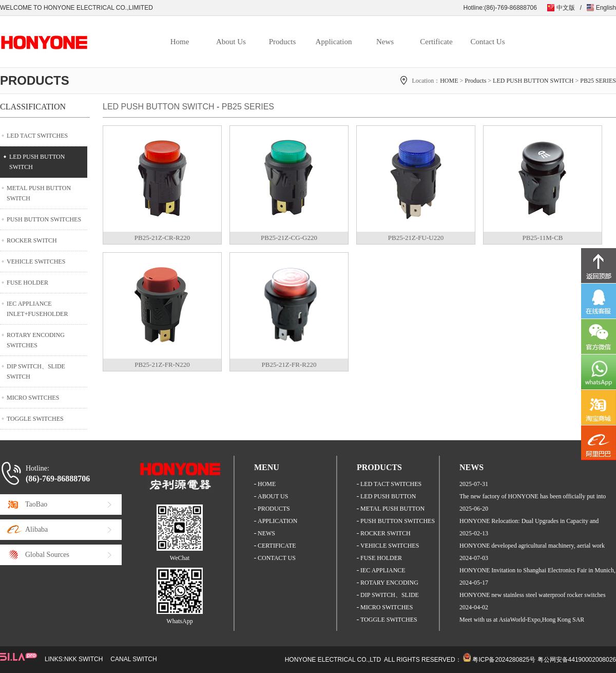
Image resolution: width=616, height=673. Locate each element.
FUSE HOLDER (27, 283)
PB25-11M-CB (543, 238)
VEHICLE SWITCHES (36, 261)
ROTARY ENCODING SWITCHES (36, 340)
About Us (231, 42)
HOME (449, 81)
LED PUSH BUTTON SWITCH (533, 81)
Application (334, 42)
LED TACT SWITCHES (37, 136)
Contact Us (487, 42)
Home (180, 42)
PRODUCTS (274, 509)
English (606, 8)
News (385, 42)
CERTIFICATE (277, 546)
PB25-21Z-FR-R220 (289, 364)
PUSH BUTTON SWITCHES (44, 219)
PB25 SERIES (598, 81)
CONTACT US (277, 558)
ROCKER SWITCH (32, 240)
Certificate (436, 42)
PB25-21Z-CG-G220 (289, 238)
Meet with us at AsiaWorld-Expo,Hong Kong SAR (522, 620)
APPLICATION (277, 521)
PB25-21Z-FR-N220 (162, 364)
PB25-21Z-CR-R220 (162, 238)
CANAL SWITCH (133, 659)
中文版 (566, 8)
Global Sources (47, 555)
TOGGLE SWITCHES (35, 419)
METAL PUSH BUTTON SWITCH (39, 193)
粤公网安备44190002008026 (577, 660)
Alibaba (36, 529)
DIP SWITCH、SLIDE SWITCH (36, 371)
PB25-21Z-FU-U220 (416, 238)
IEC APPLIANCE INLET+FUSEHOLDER (37, 309)
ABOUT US (273, 496)
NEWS (266, 533)
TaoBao (36, 504)
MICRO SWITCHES (33, 398)
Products (283, 42)
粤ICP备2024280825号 (504, 660)
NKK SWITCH (83, 659)
